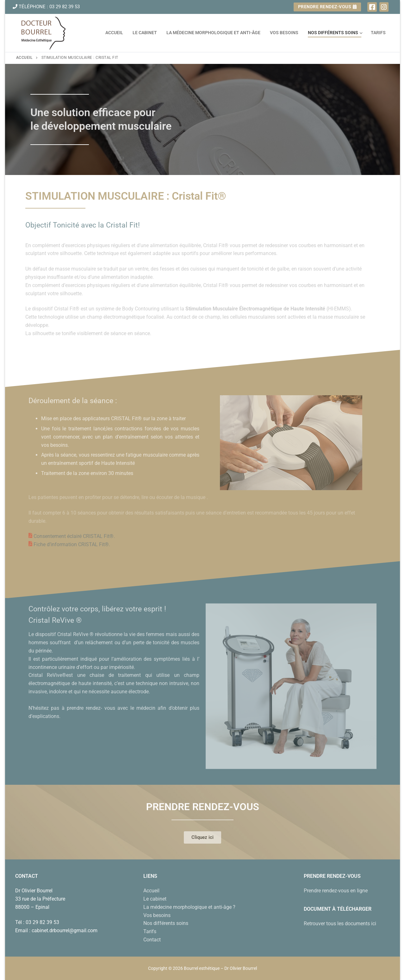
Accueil (24, 58)
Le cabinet (155, 899)
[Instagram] (384, 7)
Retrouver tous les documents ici (340, 924)
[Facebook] (372, 7)
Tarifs (150, 931)
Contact (152, 940)
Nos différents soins (166, 923)
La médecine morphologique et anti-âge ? (189, 907)
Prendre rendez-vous (327, 7)
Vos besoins (157, 915)
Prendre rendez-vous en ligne (336, 891)
